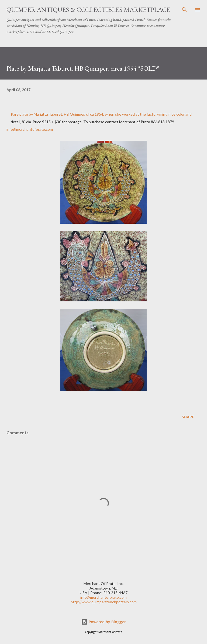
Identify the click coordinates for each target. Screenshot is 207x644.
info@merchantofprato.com (30, 129)
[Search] (184, 10)
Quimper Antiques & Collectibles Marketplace (88, 10)
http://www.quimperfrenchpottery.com (104, 602)
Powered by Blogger (103, 622)
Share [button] (188, 417)
